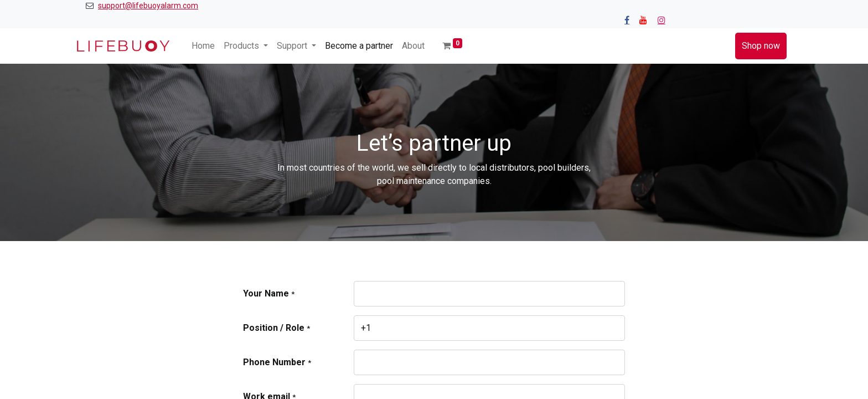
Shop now (761, 46)
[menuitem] (203, 46)
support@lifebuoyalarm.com (148, 6)
